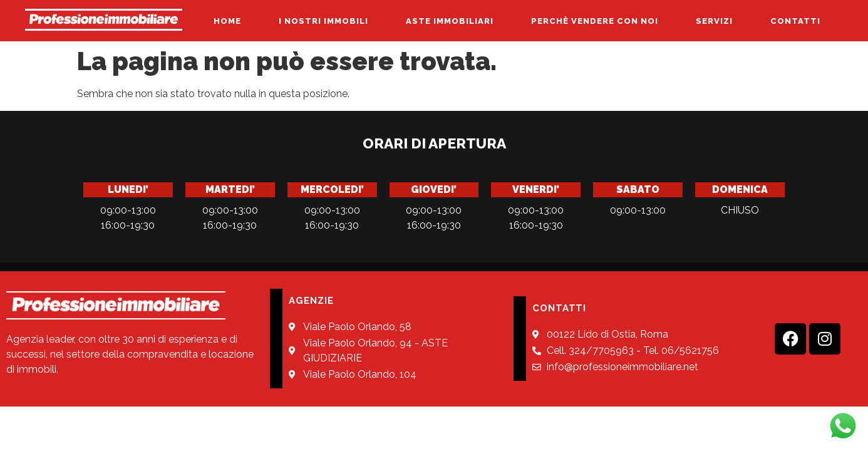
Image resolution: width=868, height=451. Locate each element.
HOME (227, 21)
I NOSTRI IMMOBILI (323, 21)
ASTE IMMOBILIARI (450, 21)
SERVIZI (714, 21)
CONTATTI (795, 21)
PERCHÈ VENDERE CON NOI (595, 21)
